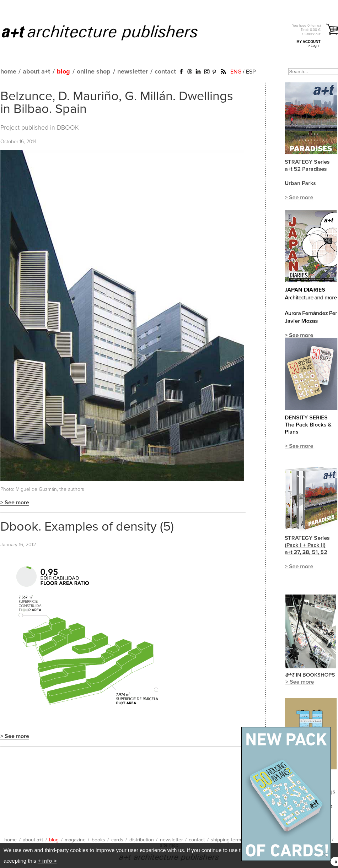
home (8, 72)
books (98, 840)
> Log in (314, 46)
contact (165, 72)
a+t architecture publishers (109, 32)
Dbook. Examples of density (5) (87, 527)
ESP (251, 72)
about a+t (36, 72)
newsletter (133, 72)
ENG (236, 72)
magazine (75, 840)
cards (117, 840)
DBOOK (68, 128)
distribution (142, 840)
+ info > (47, 861)
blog (63, 72)
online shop (94, 72)
